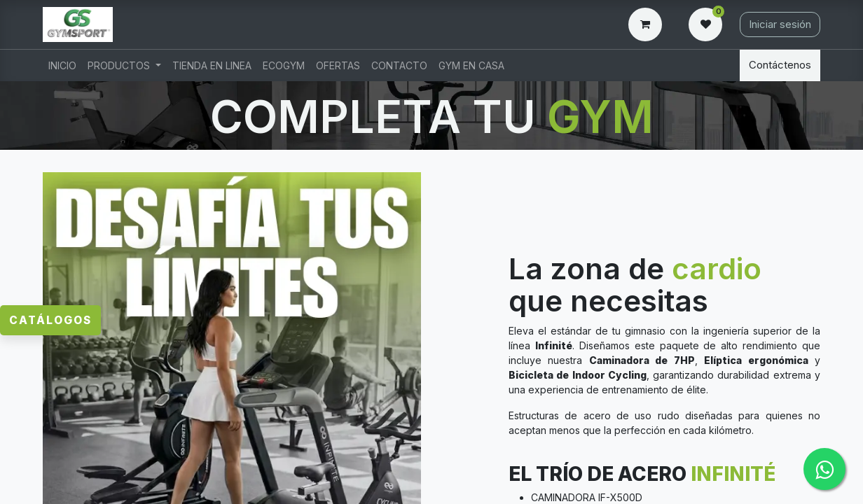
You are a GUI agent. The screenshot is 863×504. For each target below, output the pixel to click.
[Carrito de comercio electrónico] (648, 24)
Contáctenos (780, 65)
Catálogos (50, 279)
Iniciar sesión (780, 24)
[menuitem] (62, 65)
